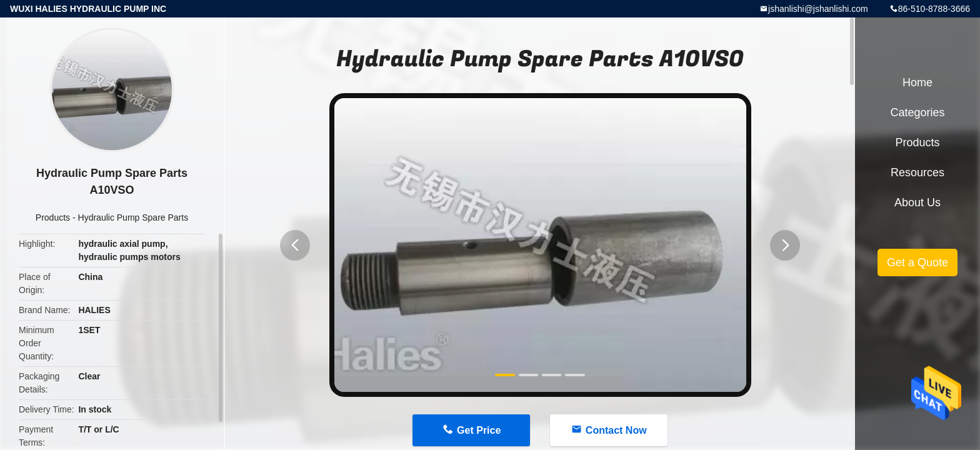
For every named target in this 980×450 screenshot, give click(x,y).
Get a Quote (917, 262)
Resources (917, 172)
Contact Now (616, 430)
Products (53, 217)
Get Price (479, 430)
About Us (917, 202)
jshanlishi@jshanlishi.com (818, 9)
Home (917, 82)
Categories (917, 112)
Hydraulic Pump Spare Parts (133, 217)
